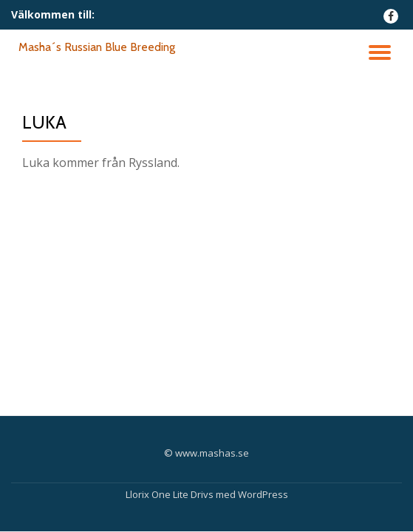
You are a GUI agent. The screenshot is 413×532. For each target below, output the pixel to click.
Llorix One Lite (158, 494)
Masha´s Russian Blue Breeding (97, 47)
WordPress (263, 494)
